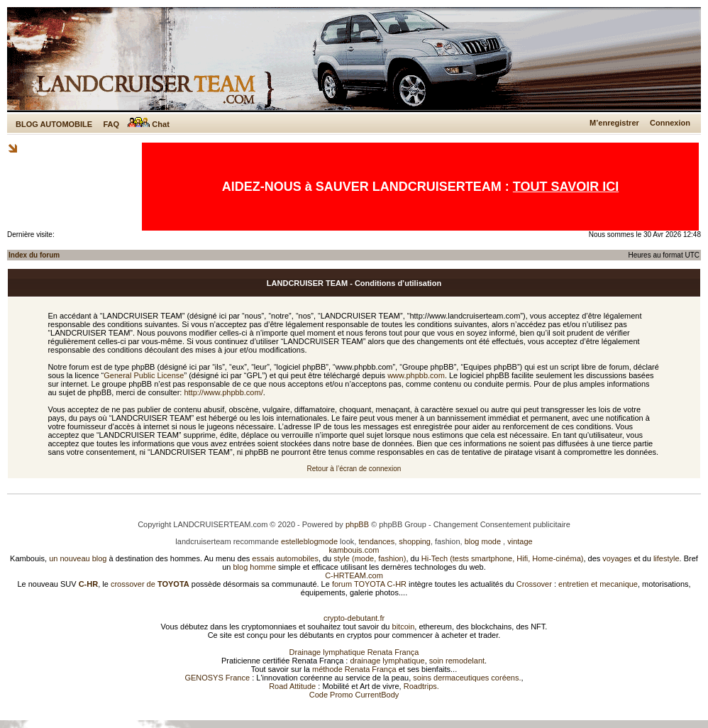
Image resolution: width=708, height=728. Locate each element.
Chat (149, 124)
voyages (617, 558)
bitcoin (404, 627)
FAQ (111, 124)
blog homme (255, 567)
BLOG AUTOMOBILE (54, 124)
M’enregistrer (614, 123)
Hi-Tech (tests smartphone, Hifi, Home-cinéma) (503, 558)
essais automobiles (285, 558)
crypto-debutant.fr (354, 618)
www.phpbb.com (416, 375)
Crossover (534, 584)
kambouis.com (354, 550)
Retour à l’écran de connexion (354, 469)
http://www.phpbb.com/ (223, 392)
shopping (415, 541)
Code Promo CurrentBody (354, 695)
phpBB (357, 524)
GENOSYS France (217, 678)
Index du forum (34, 255)
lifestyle (666, 558)
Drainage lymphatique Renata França (354, 652)
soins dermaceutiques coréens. (467, 678)
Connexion (670, 123)
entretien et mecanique (598, 584)
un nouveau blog (78, 558)
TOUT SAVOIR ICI (566, 187)
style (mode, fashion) (370, 558)
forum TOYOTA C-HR (369, 584)
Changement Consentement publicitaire (502, 524)
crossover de (149, 584)
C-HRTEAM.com (354, 575)
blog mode (483, 541)
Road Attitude (292, 686)
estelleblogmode (309, 541)
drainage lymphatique (387, 661)
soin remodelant (457, 661)
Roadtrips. (421, 686)
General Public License (144, 375)
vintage (520, 541)
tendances (376, 541)
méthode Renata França (354, 669)
